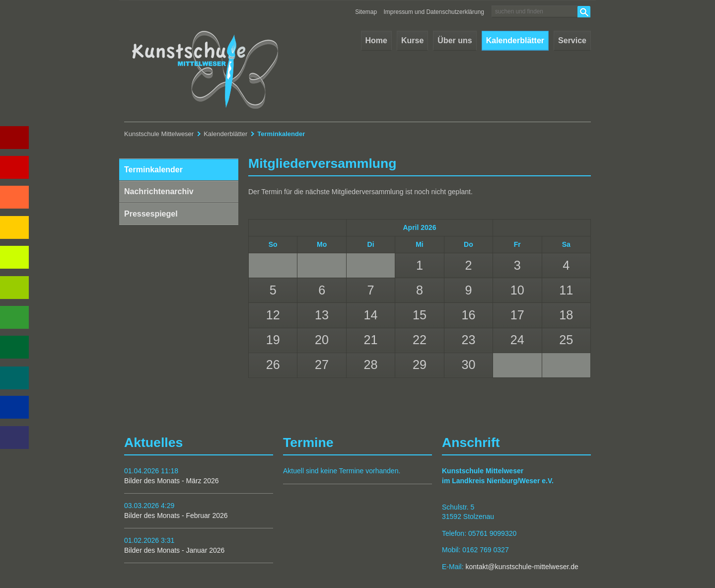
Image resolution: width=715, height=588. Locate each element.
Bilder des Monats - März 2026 (172, 481)
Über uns (455, 40)
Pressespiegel (151, 214)
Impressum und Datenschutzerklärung (434, 12)
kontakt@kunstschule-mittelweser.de (522, 567)
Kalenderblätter (515, 40)
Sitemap (366, 12)
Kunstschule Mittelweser (159, 134)
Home (376, 40)
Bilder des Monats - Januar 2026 (174, 550)
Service (572, 40)
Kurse (412, 40)
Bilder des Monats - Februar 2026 (176, 515)
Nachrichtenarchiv (159, 191)
